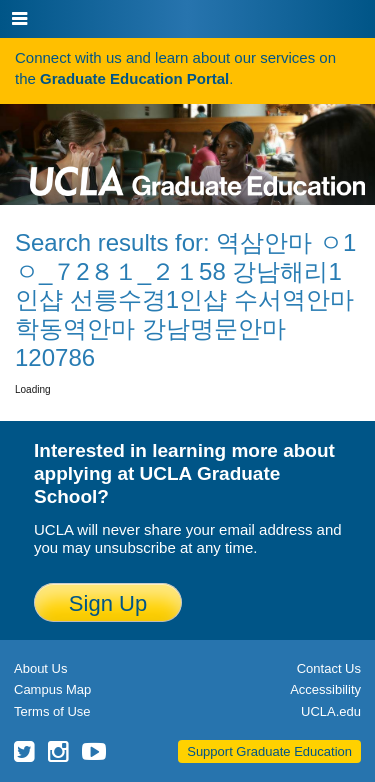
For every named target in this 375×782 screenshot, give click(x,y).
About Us (40, 668)
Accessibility (325, 689)
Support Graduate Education (269, 751)
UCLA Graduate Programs (197, 150)
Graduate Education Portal (134, 78)
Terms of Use (52, 711)
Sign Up (108, 603)
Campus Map (52, 689)
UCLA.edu (331, 711)
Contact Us (329, 668)
